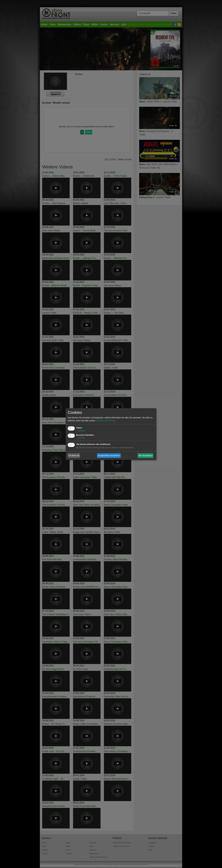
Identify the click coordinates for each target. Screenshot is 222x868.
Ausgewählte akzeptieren (109, 455)
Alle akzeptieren (146, 455)
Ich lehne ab (74, 455)
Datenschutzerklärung (105, 421)
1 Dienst (81, 431)
